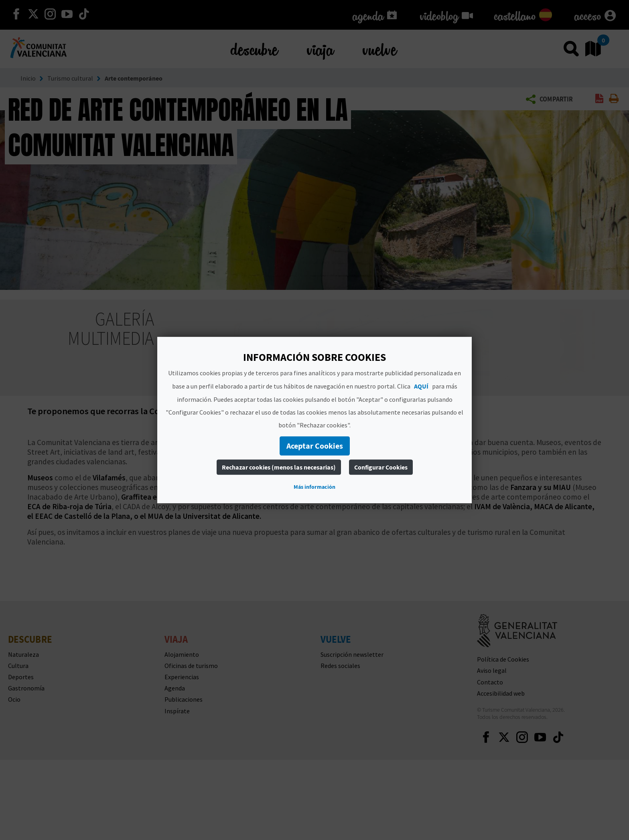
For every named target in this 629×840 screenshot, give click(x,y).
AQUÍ (421, 386)
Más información (314, 487)
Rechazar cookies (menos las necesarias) (279, 467)
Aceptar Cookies (315, 446)
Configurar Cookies (381, 467)
